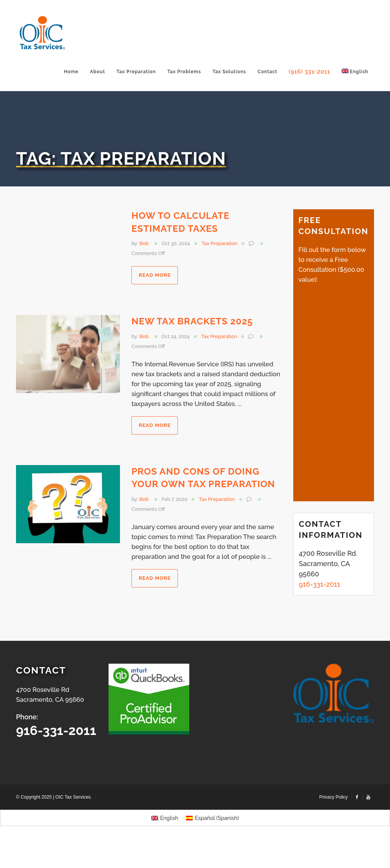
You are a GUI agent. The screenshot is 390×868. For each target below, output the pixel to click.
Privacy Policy (333, 797)
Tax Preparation (219, 243)
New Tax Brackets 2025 (192, 321)
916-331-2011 (56, 730)
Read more (155, 275)
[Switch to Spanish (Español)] (212, 818)
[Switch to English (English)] (165, 818)
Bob (144, 243)
